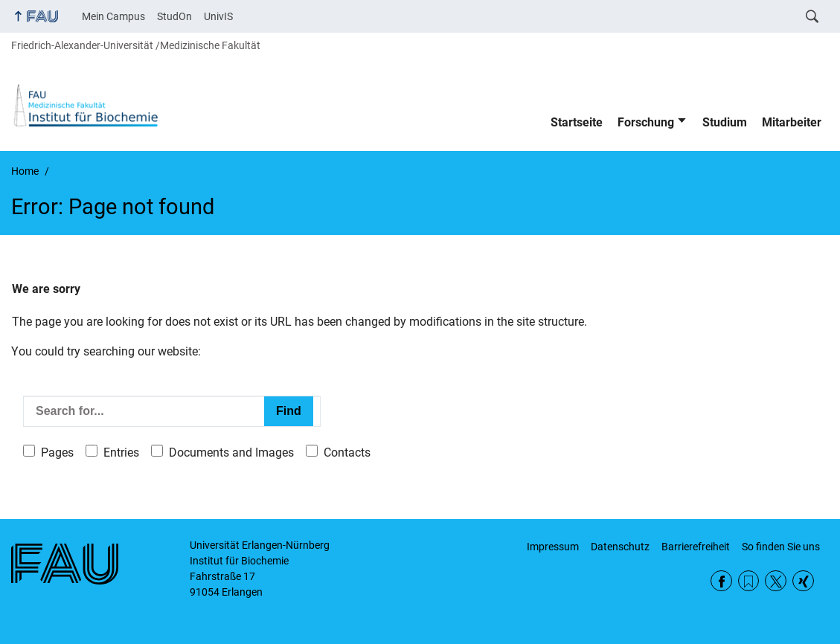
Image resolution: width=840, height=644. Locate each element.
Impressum (553, 547)
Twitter (776, 581)
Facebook (721, 581)
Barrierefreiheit (696, 547)
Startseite (577, 122)
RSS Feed (749, 581)
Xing (803, 581)
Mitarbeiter (792, 122)
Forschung (646, 122)
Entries (121, 453)
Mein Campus (113, 16)
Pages (57, 453)
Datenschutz (620, 547)
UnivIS (218, 16)
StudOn (174, 16)
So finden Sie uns (781, 547)
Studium (725, 122)
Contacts (347, 453)
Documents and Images (231, 453)
